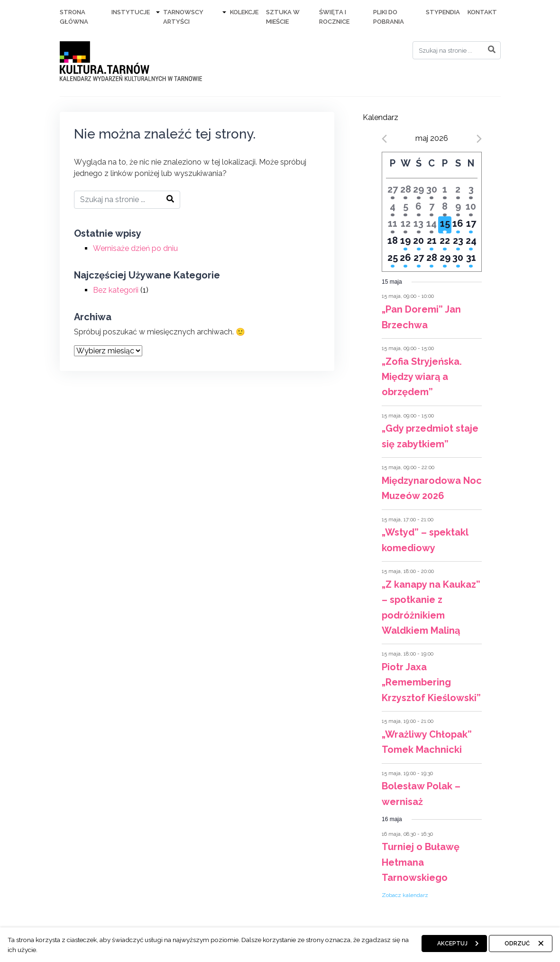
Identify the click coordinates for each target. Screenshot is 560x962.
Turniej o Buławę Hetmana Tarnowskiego (421, 862)
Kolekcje (244, 12)
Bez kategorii (116, 290)
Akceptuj (452, 943)
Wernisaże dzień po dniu (135, 248)
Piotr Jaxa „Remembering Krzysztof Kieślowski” (431, 682)
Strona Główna (74, 17)
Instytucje (131, 12)
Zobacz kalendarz (405, 895)
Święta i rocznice (334, 17)
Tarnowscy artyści (183, 17)
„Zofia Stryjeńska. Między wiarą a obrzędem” (422, 377)
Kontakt (482, 12)
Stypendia (443, 12)
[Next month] (479, 139)
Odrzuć (517, 943)
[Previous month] (384, 139)
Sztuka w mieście (283, 17)
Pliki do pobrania (389, 17)
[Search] (457, 50)
